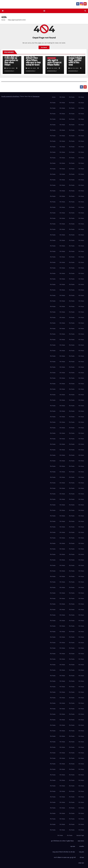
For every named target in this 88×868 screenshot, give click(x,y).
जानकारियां (82, 846)
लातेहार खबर (81, 863)
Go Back (44, 47)
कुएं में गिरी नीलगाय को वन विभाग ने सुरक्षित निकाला (62, 841)
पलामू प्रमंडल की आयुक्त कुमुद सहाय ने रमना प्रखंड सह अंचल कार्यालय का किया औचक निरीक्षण (12, 59)
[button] (85, 11)
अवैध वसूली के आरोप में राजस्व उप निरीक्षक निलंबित (54, 63)
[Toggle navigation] (44, 11)
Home (3, 20)
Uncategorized (52, 58)
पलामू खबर (81, 852)
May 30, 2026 (10, 68)
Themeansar (36, 96)
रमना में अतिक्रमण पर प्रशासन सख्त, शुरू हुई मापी (65, 857)
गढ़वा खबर (73, 846)
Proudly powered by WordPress (10, 96)
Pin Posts (62, 97)
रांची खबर (82, 857)
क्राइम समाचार (81, 841)
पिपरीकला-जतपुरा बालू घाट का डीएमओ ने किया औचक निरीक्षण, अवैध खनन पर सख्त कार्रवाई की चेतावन (33, 59)
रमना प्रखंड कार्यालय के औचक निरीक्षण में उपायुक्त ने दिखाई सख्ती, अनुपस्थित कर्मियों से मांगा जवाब (76, 59)
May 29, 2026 (53, 68)
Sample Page (80, 835)
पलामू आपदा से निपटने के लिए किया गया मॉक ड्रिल (64, 852)
